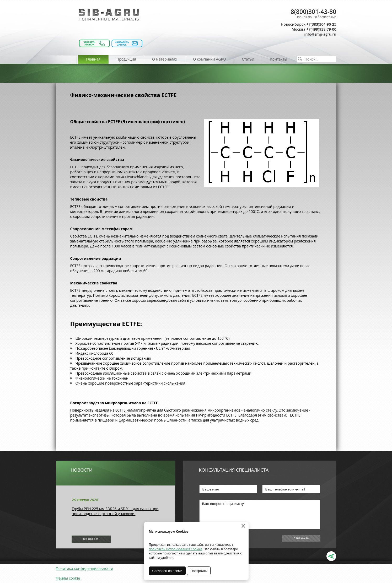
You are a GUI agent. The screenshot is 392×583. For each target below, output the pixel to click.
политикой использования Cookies (176, 549)
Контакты (279, 59)
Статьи (248, 59)
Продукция (126, 59)
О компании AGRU (209, 59)
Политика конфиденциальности (85, 568)
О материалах (165, 59)
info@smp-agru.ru (320, 34)
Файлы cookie (68, 578)
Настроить (199, 571)
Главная (93, 59)
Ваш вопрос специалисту (260, 514)
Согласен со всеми (167, 571)
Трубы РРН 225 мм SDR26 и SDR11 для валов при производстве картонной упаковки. (115, 511)
